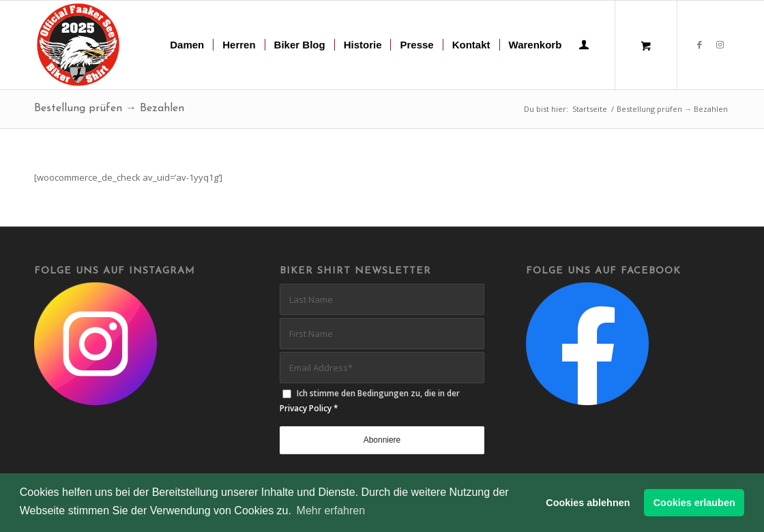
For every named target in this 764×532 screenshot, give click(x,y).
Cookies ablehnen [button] (588, 503)
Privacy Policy (306, 408)
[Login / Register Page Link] (584, 46)
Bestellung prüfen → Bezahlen (109, 108)
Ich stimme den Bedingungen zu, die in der (370, 400)
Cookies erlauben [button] (694, 503)
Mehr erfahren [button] (331, 511)
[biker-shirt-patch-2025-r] (79, 45)
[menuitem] (187, 45)
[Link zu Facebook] (699, 44)
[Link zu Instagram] (720, 44)
